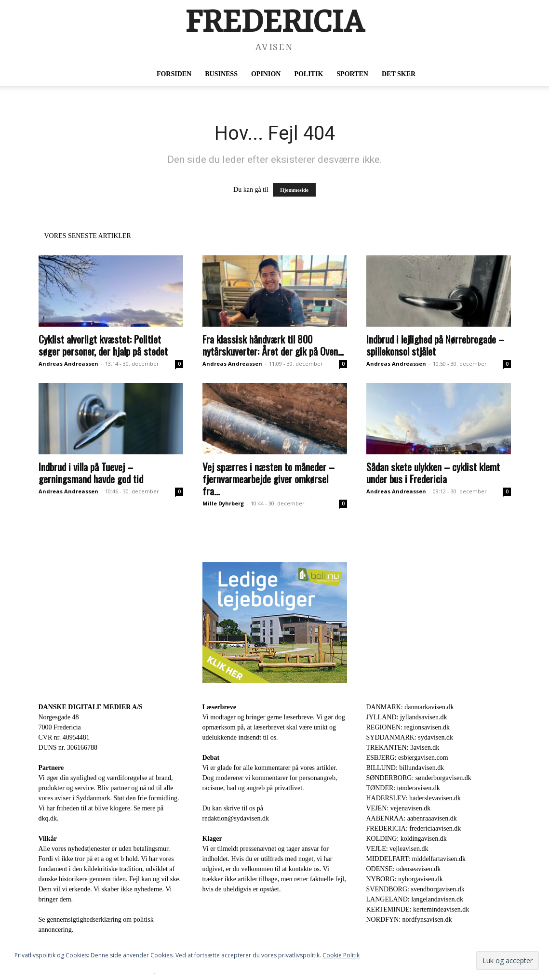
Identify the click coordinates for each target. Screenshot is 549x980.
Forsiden (174, 74)
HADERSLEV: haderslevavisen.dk (414, 798)
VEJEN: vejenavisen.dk (399, 808)
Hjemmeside (294, 190)
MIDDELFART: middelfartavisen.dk (416, 859)
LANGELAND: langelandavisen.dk (415, 899)
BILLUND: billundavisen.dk (405, 768)
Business (221, 74)
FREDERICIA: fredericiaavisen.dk (414, 828)
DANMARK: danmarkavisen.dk (410, 707)
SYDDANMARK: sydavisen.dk (410, 737)
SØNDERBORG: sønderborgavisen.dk (419, 778)
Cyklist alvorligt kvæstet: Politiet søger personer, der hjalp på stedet (103, 345)
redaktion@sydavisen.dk (236, 818)
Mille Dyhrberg (223, 503)
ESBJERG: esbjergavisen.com (407, 758)
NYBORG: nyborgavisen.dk (405, 879)
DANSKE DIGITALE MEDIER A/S (91, 707)
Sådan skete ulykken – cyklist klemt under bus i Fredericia (433, 473)
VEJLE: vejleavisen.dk (397, 849)
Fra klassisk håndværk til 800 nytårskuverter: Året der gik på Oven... (273, 345)
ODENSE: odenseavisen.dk (404, 869)
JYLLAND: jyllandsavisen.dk (407, 717)
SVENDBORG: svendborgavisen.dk (415, 889)
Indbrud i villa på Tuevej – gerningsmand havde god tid (91, 473)
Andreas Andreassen (68, 364)
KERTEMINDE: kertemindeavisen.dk (418, 909)
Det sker (399, 74)
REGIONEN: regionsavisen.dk (408, 727)
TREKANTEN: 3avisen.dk (403, 748)
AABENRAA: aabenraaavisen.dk (412, 818)
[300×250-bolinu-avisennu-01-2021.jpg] (275, 622)
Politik (308, 74)
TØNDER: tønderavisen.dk (403, 788)
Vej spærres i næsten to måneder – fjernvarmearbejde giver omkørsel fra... (268, 479)
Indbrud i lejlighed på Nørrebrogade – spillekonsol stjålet (435, 345)
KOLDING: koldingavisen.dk (407, 839)
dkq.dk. (49, 818)
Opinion (266, 74)
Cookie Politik (341, 955)
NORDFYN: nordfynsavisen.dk (409, 920)
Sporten (352, 74)
